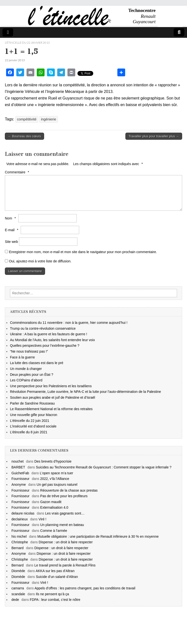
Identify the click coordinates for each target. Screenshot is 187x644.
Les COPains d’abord (26, 380)
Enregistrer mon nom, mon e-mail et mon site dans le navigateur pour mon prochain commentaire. (83, 252)
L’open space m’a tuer (57, 473)
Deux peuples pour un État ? (32, 375)
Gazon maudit (51, 502)
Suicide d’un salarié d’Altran (57, 577)
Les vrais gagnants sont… (65, 513)
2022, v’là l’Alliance (55, 479)
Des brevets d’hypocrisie (53, 461)
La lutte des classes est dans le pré (37, 363)
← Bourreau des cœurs (24, 136)
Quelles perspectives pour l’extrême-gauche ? (45, 346)
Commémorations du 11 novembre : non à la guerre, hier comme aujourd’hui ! (69, 323)
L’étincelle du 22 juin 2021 (30, 421)
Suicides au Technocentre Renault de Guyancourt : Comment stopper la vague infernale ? (104, 467)
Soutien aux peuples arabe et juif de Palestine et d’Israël (52, 397)
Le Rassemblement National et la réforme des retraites (51, 409)
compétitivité (27, 119)
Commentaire (18, 172)
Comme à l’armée (54, 531)
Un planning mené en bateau (62, 525)
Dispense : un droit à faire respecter (66, 542)
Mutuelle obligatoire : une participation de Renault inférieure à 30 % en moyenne (98, 536)
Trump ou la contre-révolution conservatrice (43, 328)
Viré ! (42, 519)
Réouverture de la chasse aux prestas (69, 490)
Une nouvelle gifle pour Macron (34, 415)
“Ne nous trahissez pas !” (29, 351)
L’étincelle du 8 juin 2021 (29, 432)
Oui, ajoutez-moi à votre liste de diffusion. (38, 261)
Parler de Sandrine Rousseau (32, 403)
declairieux (20, 519)
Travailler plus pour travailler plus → (154, 136)
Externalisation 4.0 (54, 507)
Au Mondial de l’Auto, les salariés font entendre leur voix (52, 340)
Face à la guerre (22, 357)
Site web (11, 242)
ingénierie (48, 119)
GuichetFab (20, 473)
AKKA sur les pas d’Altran (55, 571)
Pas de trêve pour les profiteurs (64, 496)
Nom (11, 218)
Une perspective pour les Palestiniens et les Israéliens (51, 386)
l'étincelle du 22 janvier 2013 (27, 43)
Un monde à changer (26, 369)
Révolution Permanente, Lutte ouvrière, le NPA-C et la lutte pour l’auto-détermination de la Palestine (85, 392)
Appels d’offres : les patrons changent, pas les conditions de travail (85, 588)
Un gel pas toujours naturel (57, 485)
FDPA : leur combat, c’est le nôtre (55, 600)
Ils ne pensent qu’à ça (52, 594)
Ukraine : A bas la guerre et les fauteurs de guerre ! (49, 334)
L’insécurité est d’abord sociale (33, 426)
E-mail (12, 230)
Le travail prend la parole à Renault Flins (65, 565)
